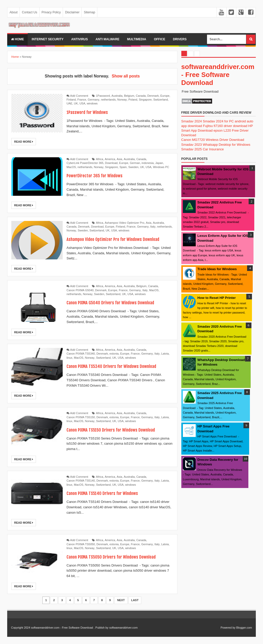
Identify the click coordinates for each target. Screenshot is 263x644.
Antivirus (79, 39)
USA (82, 103)
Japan (159, 163)
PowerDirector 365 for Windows (98, 175)
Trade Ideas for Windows (217, 269)
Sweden (133, 167)
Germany (94, 100)
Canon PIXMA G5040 (80, 290)
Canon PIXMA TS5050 (81, 544)
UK (76, 103)
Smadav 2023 (192, 145)
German (135, 163)
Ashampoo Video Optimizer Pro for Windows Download (120, 239)
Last (135, 600)
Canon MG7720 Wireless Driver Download (213, 140)
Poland (133, 100)
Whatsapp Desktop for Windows (226, 145)
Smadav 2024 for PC (218, 121)
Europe (165, 96)
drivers (180, 39)
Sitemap (89, 12)
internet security (48, 39)
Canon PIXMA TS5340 (81, 354)
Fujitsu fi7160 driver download (225, 126)
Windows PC (161, 167)
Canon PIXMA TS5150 (81, 417)
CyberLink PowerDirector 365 (85, 163)
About (13, 12)
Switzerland (161, 100)
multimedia (137, 39)
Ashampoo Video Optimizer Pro (125, 223)
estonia (114, 354)
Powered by (228, 628)
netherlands (108, 100)
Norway (122, 100)
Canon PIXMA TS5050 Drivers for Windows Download (118, 557)
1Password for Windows (90, 112)
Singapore (145, 100)
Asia (119, 159)
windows (92, 103)
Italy (153, 227)
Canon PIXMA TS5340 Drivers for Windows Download (118, 366)
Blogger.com (244, 628)
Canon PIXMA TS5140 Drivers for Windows (107, 493)
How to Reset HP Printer (217, 298)
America (110, 159)
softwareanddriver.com (123, 628)
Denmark (153, 96)
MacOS (71, 167)
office (159, 39)
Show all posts (126, 76)
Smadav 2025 (192, 149)
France (82, 100)
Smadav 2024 (192, 121)
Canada (141, 96)
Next (121, 600)
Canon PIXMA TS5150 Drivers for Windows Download (118, 430)
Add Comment (79, 96)
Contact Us (29, 12)
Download (111, 163)
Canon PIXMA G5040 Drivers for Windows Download (117, 302)
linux (69, 358)
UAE (69, 103)
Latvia (165, 354)
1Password (103, 96)
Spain (123, 167)
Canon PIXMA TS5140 (81, 481)
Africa (100, 159)
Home (17, 39)
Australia (117, 96)
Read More (24, 142)
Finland (71, 100)
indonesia (148, 163)
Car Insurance (213, 149)
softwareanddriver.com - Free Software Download (218, 75)
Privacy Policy (51, 12)
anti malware (107, 39)
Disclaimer (72, 12)
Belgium (129, 96)
